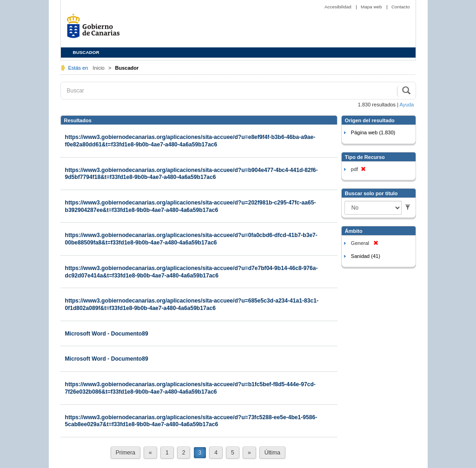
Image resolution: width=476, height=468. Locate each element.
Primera (126, 453)
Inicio (99, 68)
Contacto (401, 7)
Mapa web (372, 7)
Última (272, 453)
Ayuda (407, 105)
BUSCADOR (86, 52)
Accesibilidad (338, 7)
